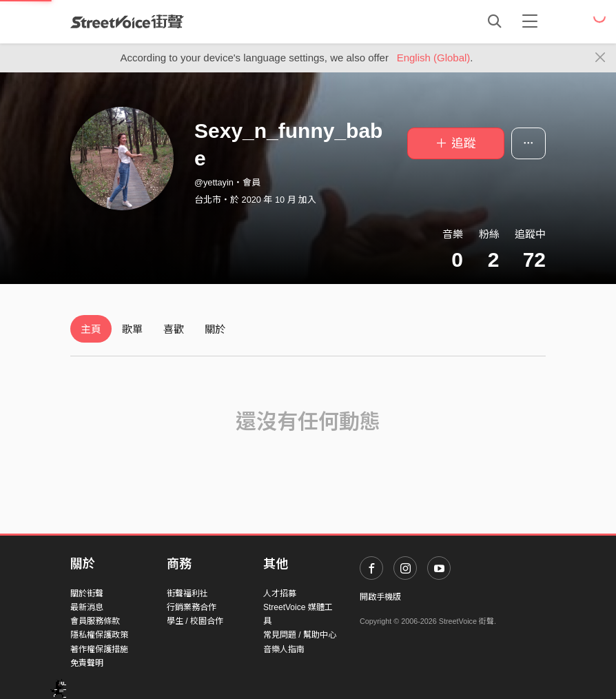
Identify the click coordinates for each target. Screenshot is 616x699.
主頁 (91, 329)
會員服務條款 (95, 621)
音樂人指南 (284, 649)
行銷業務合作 (192, 607)
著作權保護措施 (99, 649)
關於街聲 (87, 594)
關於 (215, 329)
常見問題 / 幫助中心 (300, 635)
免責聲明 (87, 663)
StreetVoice (127, 21)
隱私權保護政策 (99, 635)
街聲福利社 (187, 594)
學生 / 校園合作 (195, 621)
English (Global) (434, 58)
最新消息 (87, 607)
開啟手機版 (380, 597)
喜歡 (174, 329)
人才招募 (280, 594)
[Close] (600, 58)
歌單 (132, 329)
